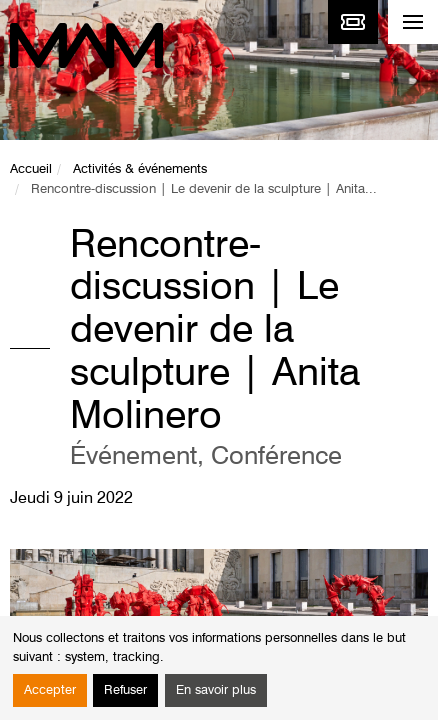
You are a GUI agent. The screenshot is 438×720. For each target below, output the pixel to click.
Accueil (31, 169)
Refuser (125, 690)
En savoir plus (216, 690)
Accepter (50, 690)
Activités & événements (140, 169)
